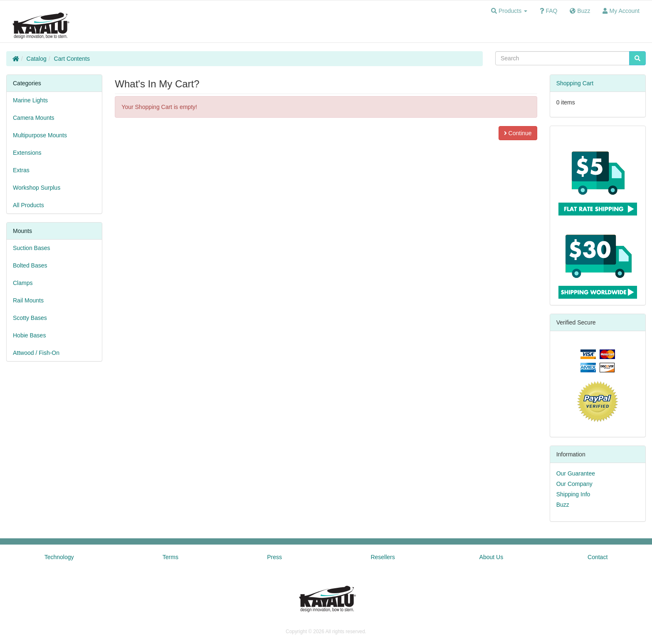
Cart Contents (72, 59)
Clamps (23, 283)
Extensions (27, 153)
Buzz (563, 505)
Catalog (37, 59)
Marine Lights (30, 100)
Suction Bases (32, 248)
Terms (170, 557)
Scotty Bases (30, 318)
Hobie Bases (29, 335)
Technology (59, 557)
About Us (491, 557)
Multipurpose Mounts (40, 135)
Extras (21, 170)
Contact (598, 557)
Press (274, 557)
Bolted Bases (30, 265)
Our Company (574, 484)
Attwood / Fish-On (36, 353)
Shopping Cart (575, 83)
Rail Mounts (28, 300)
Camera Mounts (34, 118)
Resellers (383, 557)
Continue (518, 133)
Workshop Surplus (37, 188)
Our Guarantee (576, 473)
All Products (28, 205)
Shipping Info (573, 494)
